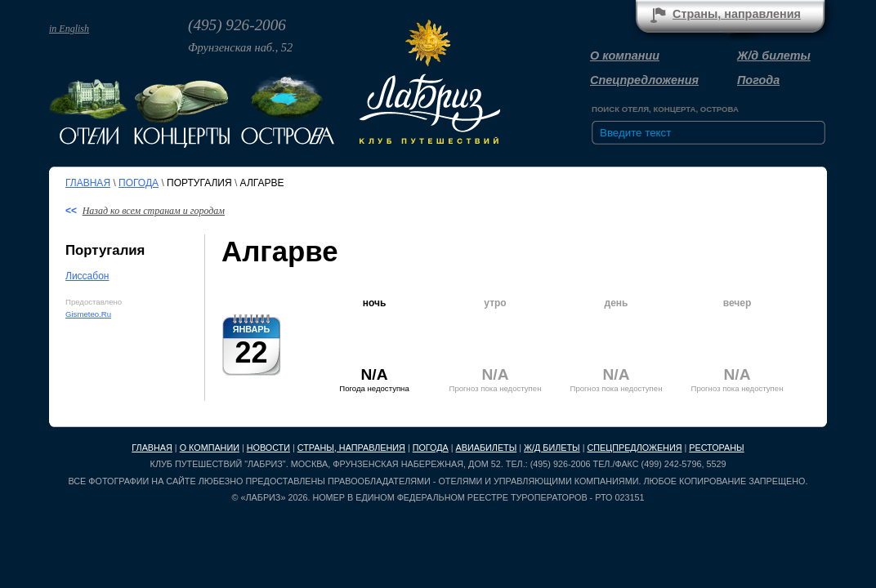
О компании (625, 56)
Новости (268, 448)
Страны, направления (351, 448)
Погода (758, 80)
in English (69, 29)
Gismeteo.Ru (88, 314)
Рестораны (716, 448)
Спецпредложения (644, 80)
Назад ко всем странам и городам (154, 211)
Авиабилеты (487, 448)
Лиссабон (87, 276)
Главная (88, 183)
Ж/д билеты (774, 56)
